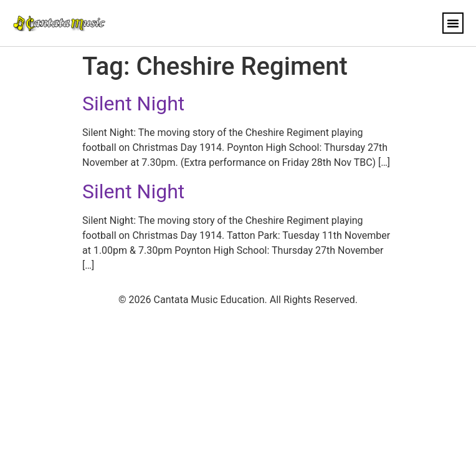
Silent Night (133, 104)
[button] (453, 23)
